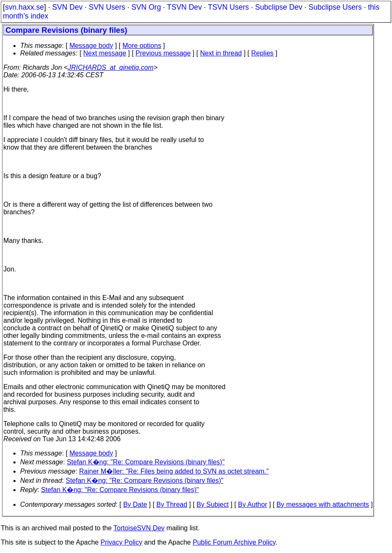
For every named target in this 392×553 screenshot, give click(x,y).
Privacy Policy (121, 542)
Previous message (163, 53)
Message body (91, 46)
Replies (263, 53)
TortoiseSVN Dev (139, 528)
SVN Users (107, 7)
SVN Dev (67, 7)
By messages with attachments (323, 504)
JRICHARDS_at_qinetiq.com (111, 67)
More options (142, 46)
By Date (135, 504)
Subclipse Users (335, 7)
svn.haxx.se (25, 7)
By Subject (212, 504)
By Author (252, 504)
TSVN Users (228, 7)
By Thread (172, 504)
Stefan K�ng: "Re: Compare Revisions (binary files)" (146, 462)
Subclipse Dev (279, 7)
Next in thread (221, 53)
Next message (105, 53)
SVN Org (146, 7)
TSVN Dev (184, 7)
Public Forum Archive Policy (234, 542)
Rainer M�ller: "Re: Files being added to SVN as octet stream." (174, 471)
